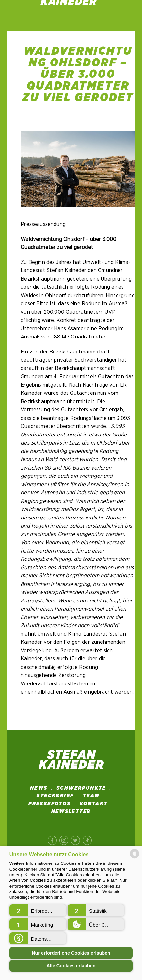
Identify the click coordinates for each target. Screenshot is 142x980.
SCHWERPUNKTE (81, 788)
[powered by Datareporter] (134, 858)
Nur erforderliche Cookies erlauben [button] (71, 953)
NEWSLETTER (71, 811)
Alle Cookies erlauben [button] (71, 966)
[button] (38, 910)
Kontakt (94, 804)
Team (91, 796)
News (39, 788)
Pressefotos (49, 804)
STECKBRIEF (55, 796)
